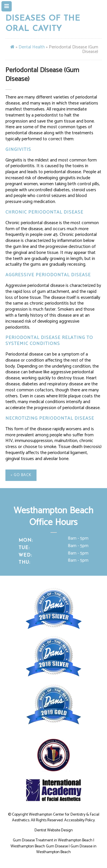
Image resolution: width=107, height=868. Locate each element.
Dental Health (32, 47)
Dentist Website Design (54, 830)
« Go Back (21, 475)
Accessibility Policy (79, 820)
